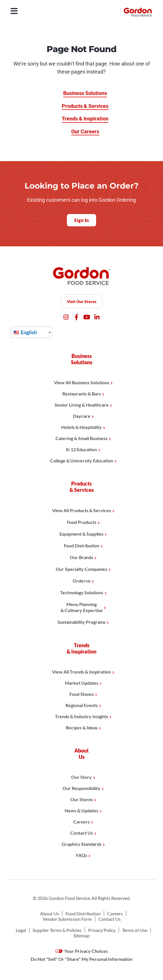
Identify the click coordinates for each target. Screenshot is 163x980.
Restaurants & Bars (82, 394)
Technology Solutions (82, 592)
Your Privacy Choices (82, 951)
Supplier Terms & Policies (57, 930)
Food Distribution (81, 546)
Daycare (82, 416)
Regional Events (82, 705)
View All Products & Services (81, 510)
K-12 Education (81, 449)
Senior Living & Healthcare (82, 405)
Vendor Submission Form (67, 919)
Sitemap (81, 936)
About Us (49, 913)
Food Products (82, 522)
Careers (81, 822)
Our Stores (82, 799)
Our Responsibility (81, 788)
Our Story (81, 777)
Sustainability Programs (81, 622)
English (25, 332)
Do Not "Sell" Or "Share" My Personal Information (81, 959)
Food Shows (82, 694)
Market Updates (82, 683)
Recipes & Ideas (82, 727)
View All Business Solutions (82, 382)
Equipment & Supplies (81, 534)
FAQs (82, 855)
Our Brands (81, 557)
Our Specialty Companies (81, 569)
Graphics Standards (82, 844)
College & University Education (82, 461)
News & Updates (81, 810)
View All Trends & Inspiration (81, 672)
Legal (21, 930)
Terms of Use (135, 930)
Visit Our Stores (82, 301)
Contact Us (82, 833)
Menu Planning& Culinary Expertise (82, 607)
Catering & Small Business (81, 438)
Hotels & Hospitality (81, 427)
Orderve (82, 581)
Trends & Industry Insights (81, 716)
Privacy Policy (102, 930)
